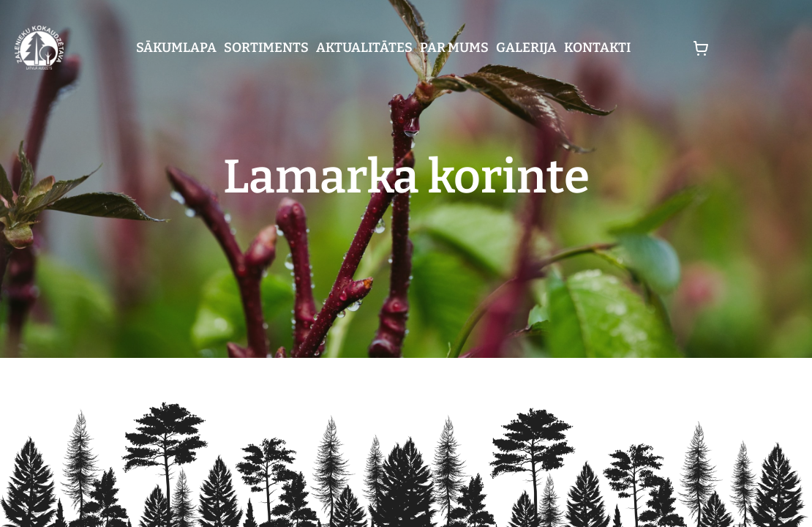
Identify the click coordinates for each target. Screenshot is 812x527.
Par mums (454, 48)
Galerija (526, 48)
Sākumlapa (176, 48)
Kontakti (597, 48)
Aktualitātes (364, 48)
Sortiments (266, 48)
